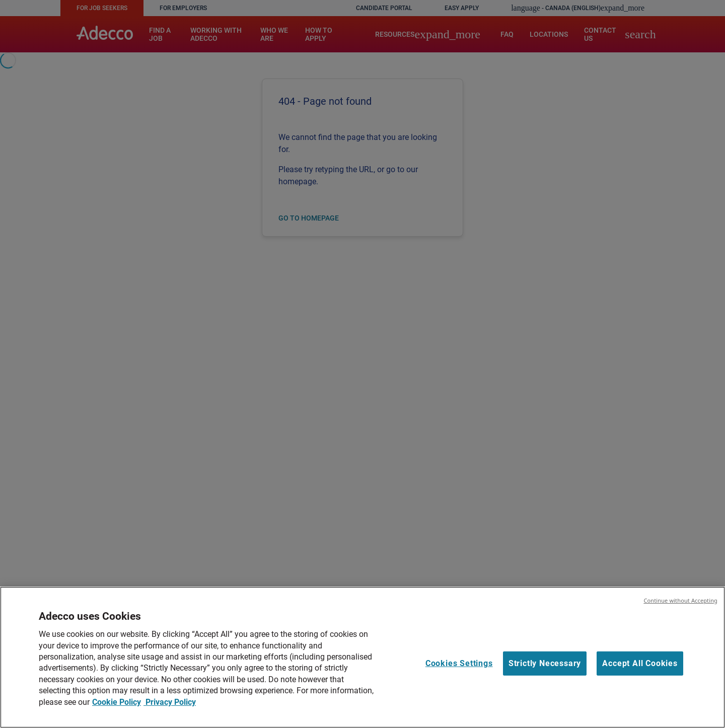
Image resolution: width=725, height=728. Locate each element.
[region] (362, 657)
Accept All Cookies (640, 663)
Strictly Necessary (545, 663)
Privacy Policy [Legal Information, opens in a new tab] (170, 702)
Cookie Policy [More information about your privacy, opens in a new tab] (117, 702)
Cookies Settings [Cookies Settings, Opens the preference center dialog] (459, 663)
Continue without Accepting (680, 600)
